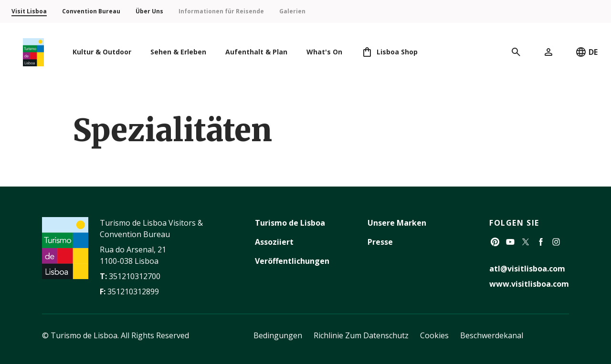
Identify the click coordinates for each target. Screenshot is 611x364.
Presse (380, 242)
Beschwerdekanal (492, 335)
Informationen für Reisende (221, 11)
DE (586, 52)
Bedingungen (278, 335)
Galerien (292, 11)
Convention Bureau (91, 11)
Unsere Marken (397, 223)
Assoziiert (274, 242)
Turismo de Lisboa (290, 223)
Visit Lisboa (29, 11)
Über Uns (149, 11)
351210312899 (133, 291)
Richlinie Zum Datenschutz (361, 335)
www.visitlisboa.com (529, 284)
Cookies (434, 335)
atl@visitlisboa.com (527, 269)
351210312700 (135, 276)
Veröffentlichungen (292, 261)
